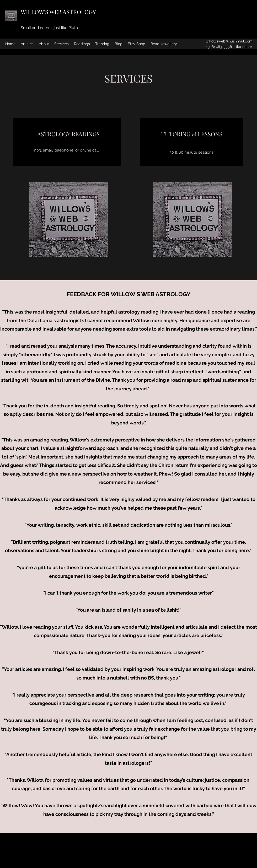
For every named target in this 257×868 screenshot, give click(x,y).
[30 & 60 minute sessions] (191, 152)
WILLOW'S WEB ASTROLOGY (58, 12)
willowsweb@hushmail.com (229, 41)
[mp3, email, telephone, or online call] (66, 150)
